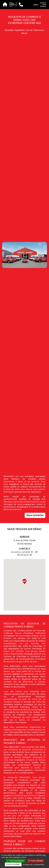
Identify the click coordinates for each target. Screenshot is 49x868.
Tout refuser (36, 861)
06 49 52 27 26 (24, 555)
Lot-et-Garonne (35, 30)
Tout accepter (16, 861)
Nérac (25, 33)
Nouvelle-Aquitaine (14, 30)
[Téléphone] (20, 5)
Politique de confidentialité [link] (33, 865)
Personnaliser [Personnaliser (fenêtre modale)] (13, 864)
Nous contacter (35, 515)
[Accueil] (5, 5)
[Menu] (43, 5)
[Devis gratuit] (12, 5)
